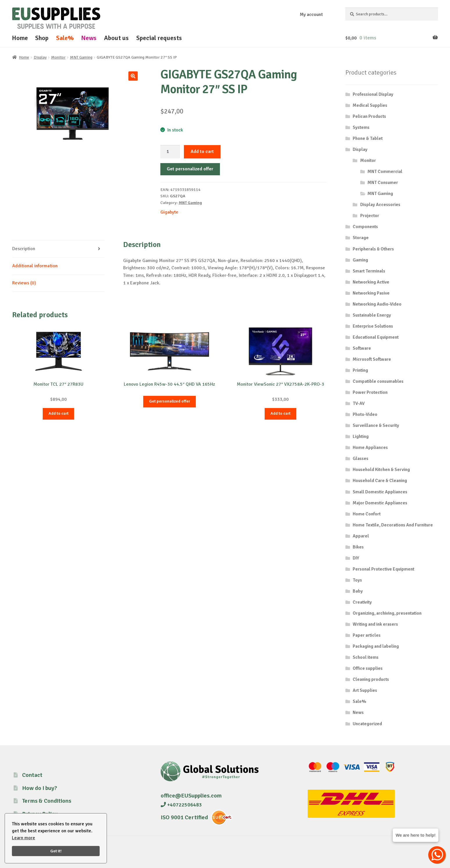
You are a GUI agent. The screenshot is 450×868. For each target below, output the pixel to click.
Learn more (24, 838)
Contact (32, 775)
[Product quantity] (170, 152)
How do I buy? (40, 788)
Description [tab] (24, 249)
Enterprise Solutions (373, 326)
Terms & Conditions (47, 801)
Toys (357, 580)
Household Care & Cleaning (380, 481)
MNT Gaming (81, 57)
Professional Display (373, 94)
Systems (361, 127)
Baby (358, 591)
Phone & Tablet (368, 138)
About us (116, 38)
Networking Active (371, 282)
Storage (361, 238)
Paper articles (367, 635)
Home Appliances (370, 447)
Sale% (65, 38)
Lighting (361, 436)
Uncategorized (367, 724)
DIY (356, 558)
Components (365, 227)
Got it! (56, 851)
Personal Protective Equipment (383, 569)
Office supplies (368, 668)
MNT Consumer (383, 183)
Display (40, 57)
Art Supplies (365, 690)
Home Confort (367, 514)
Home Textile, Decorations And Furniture (393, 525)
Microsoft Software (372, 359)
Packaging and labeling (376, 646)
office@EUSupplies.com (191, 796)
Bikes (358, 547)
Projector (370, 216)
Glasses (361, 459)
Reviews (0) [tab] (24, 283)
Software (362, 348)
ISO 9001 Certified (184, 817)
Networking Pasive (371, 293)
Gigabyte (169, 212)
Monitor (58, 57)
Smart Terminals (369, 271)
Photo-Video (365, 414)
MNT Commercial (385, 172)
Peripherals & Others (373, 249)
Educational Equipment (376, 337)
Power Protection (370, 392)
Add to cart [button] (59, 413)
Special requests (159, 38)
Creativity (362, 602)
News (89, 38)
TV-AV (359, 403)
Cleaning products (371, 679)
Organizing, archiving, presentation (387, 613)
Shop (42, 38)
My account (311, 15)
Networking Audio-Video (377, 304)
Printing (360, 370)
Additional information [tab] (35, 266)
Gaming (360, 260)
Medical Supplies (370, 105)
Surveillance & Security (376, 425)
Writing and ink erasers (375, 624)
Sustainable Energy (372, 315)
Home (20, 38)
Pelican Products (369, 116)
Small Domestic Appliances (380, 492)
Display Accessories (380, 205)
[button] (133, 76)
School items (366, 657)
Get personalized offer (190, 169)
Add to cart (202, 151)
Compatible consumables (378, 381)
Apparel (361, 536)
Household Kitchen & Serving (381, 470)
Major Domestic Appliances (380, 503)
